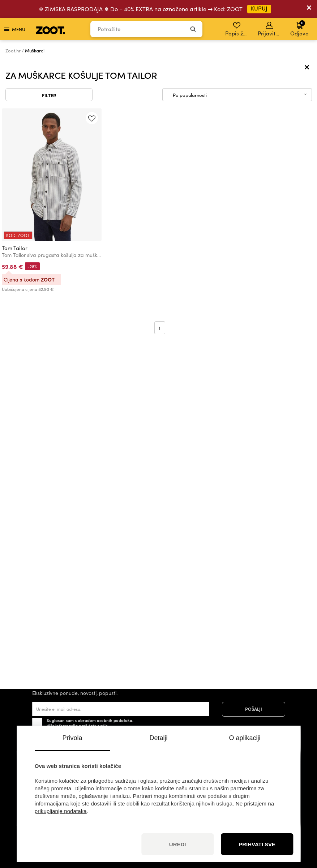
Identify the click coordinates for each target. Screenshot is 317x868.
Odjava (299, 28)
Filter (49, 95)
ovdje (102, 726)
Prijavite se (270, 29)
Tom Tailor (15, 248)
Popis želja (237, 29)
